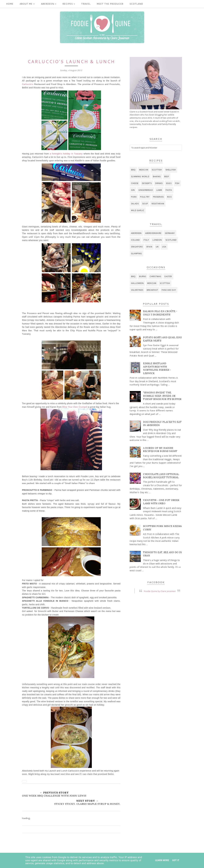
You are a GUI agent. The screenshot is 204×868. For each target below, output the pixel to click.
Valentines (137, 290)
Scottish (157, 170)
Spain (149, 247)
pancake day (169, 290)
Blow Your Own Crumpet (75, 407)
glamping (137, 253)
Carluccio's (28, 84)
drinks (159, 183)
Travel (86, 4)
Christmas (155, 276)
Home (10, 4)
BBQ (133, 170)
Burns (143, 276)
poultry (145, 197)
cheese (135, 183)
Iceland (135, 240)
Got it (176, 860)
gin (133, 190)
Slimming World (140, 177)
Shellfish (171, 170)
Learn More (162, 860)
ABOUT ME (27, 4)
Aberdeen (49, 4)
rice (169, 197)
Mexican (144, 170)
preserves (158, 197)
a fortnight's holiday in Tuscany (66, 154)
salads (135, 204)
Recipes (69, 4)
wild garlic (138, 210)
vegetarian (158, 204)
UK (157, 247)
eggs (169, 183)
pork (134, 197)
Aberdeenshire (153, 233)
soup (145, 204)
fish (177, 183)
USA (164, 247)
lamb (159, 190)
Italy (146, 240)
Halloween (137, 283)
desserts (147, 183)
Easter (168, 276)
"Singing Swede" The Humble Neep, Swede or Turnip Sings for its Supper (162, 396)
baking (157, 177)
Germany (170, 233)
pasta (169, 190)
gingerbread (146, 190)
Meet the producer (110, 4)
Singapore (137, 247)
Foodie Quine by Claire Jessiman (160, 591)
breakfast (152, 290)
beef (167, 177)
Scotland (136, 4)
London (157, 240)
